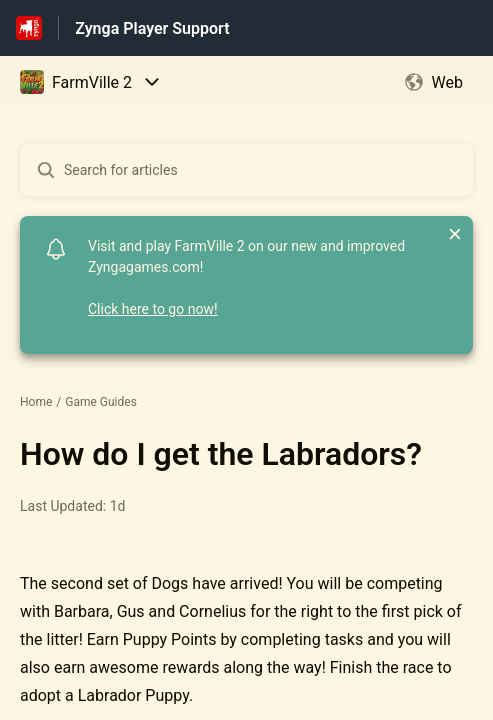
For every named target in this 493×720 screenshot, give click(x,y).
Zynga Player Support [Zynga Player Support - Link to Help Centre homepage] (152, 28)
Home (36, 402)
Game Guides (101, 402)
